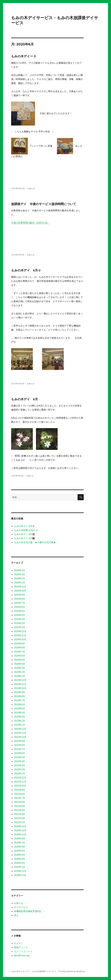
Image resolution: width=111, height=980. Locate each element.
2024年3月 (20, 668)
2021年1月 (20, 822)
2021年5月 (20, 806)
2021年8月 (20, 794)
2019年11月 (20, 875)
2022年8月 (20, 745)
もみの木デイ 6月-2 (26, 270)
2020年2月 (20, 863)
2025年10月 (20, 591)
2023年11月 (20, 684)
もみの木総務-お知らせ (26, 530)
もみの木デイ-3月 (24, 534)
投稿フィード (21, 947)
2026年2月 (20, 579)
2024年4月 (20, 664)
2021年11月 (20, 782)
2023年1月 (20, 725)
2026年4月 (20, 570)
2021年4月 (20, 810)
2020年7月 (20, 843)
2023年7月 (20, 700)
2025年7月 (20, 603)
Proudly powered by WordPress (72, 971)
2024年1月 (20, 676)
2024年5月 (20, 660)
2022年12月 (20, 729)
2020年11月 (20, 830)
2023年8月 (20, 696)
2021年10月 (20, 786)
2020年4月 (20, 855)
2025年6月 (20, 607)
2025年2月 (20, 623)
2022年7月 (20, 749)
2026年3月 (20, 574)
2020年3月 (20, 859)
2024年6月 (20, 656)
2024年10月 (20, 639)
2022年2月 (20, 770)
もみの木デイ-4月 (24, 526)
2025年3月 (20, 619)
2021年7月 (20, 798)
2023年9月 (20, 692)
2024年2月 (20, 672)
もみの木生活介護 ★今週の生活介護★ (35, 542)
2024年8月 (20, 648)
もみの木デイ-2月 (24, 538)
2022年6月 (20, 753)
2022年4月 (20, 761)
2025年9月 (20, 595)
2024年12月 (20, 631)
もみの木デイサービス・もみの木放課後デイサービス (34, 971)
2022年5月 (20, 757)
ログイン (19, 943)
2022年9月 (20, 741)
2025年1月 (20, 627)
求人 (16, 915)
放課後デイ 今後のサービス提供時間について (44, 204)
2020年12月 (20, 826)
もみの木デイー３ (24, 56)
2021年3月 (20, 814)
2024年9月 (20, 644)
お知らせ (31, 188)
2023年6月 (20, 704)
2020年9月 (20, 839)
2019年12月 (20, 871)
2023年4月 (20, 713)
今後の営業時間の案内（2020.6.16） (30, 223)
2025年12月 (20, 587)
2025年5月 (20, 611)
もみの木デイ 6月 (24, 399)
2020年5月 (20, 851)
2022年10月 (20, 737)
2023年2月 (20, 721)
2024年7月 (20, 652)
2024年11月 (20, 635)
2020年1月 (20, 867)
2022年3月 (20, 765)
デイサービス (21, 907)
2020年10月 (20, 835)
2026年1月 (20, 583)
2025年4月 (20, 615)
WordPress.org (22, 956)
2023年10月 (20, 688)
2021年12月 (20, 778)
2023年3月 (20, 717)
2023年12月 (20, 680)
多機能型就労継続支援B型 (28, 911)
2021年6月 (20, 802)
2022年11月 (20, 733)
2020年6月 (20, 847)
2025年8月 (20, 599)
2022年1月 (20, 774)
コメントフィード (23, 951)
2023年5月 (20, 709)
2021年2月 (20, 818)
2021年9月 (20, 790)
